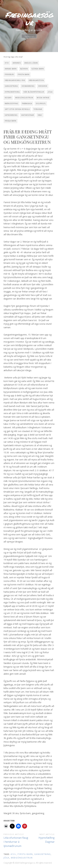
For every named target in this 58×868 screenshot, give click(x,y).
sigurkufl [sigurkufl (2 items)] (41, 103)
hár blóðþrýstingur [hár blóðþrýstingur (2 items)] (34, 92)
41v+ (13, 854)
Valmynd (29, 36)
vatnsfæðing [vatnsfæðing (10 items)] (11, 115)
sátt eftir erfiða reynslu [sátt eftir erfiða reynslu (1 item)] (17, 109)
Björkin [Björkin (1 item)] (24, 69)
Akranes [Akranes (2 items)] (17, 63)
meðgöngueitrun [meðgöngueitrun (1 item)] (24, 98)
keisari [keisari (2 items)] (8, 98)
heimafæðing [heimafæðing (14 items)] (28, 86)
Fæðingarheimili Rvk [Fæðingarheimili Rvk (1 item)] (15, 80)
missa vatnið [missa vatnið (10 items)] (43, 98)
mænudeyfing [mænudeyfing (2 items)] (12, 103)
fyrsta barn (25, 854)
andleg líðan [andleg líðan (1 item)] (31, 63)
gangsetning (43, 854)
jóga (6, 858)
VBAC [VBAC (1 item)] (40, 115)
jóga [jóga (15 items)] (50, 92)
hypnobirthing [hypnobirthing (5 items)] (12, 92)
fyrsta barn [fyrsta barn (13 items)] (24, 74)
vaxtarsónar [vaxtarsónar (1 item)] (28, 115)
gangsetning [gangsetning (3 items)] (11, 86)
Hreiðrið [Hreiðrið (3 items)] (43, 86)
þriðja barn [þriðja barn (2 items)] (11, 121)
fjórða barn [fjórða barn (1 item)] (38, 69)
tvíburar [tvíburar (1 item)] (38, 109)
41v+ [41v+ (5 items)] (7, 63)
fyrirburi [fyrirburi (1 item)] (9, 74)
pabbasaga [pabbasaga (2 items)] (27, 103)
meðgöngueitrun (22, 858)
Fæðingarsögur (29, 19)
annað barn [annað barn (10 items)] (11, 69)
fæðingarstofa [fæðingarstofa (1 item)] (36, 80)
